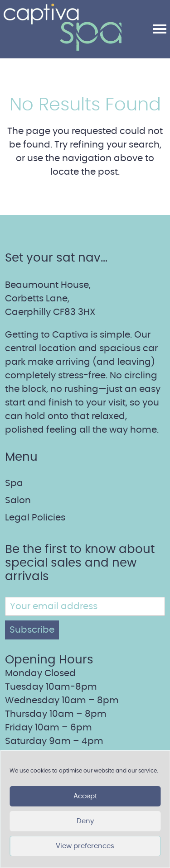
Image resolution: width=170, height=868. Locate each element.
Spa (14, 483)
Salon (18, 501)
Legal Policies (35, 518)
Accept (85, 796)
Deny (85, 821)
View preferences (85, 846)
